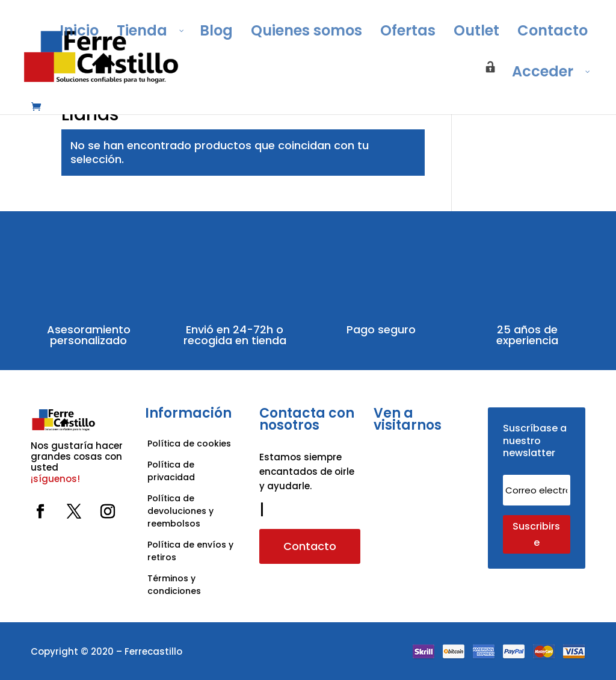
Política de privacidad (171, 471)
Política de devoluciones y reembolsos (180, 511)
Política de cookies (189, 444)
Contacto (310, 546)
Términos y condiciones (175, 585)
